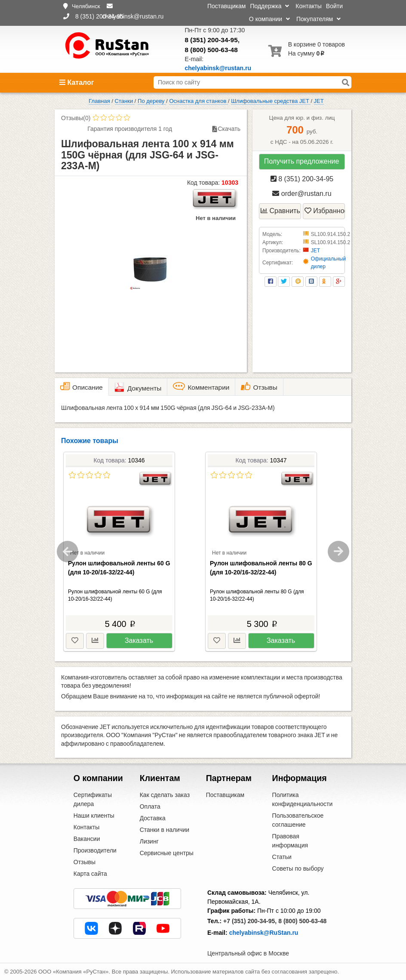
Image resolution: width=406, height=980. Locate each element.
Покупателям (318, 19)
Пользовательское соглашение (298, 820)
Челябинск (86, 6)
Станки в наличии (165, 830)
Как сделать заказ (165, 795)
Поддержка (269, 6)
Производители (95, 850)
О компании (269, 19)
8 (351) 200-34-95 (211, 40)
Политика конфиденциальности (303, 799)
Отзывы (85, 862)
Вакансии (87, 839)
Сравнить (280, 211)
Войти (334, 6)
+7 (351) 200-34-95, (250, 921)
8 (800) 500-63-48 (211, 50)
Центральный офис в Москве (248, 953)
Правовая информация (290, 841)
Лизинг (149, 841)
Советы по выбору (298, 868)
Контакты (308, 6)
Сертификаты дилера (93, 799)
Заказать (139, 640)
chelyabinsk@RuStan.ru (264, 933)
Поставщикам (227, 6)
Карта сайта (90, 874)
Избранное (325, 211)
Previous (68, 552)
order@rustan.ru (302, 194)
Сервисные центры (167, 853)
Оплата (150, 806)
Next (338, 552)
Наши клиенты (94, 816)
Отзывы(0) (76, 118)
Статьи (282, 857)
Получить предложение (302, 161)
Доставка (153, 818)
